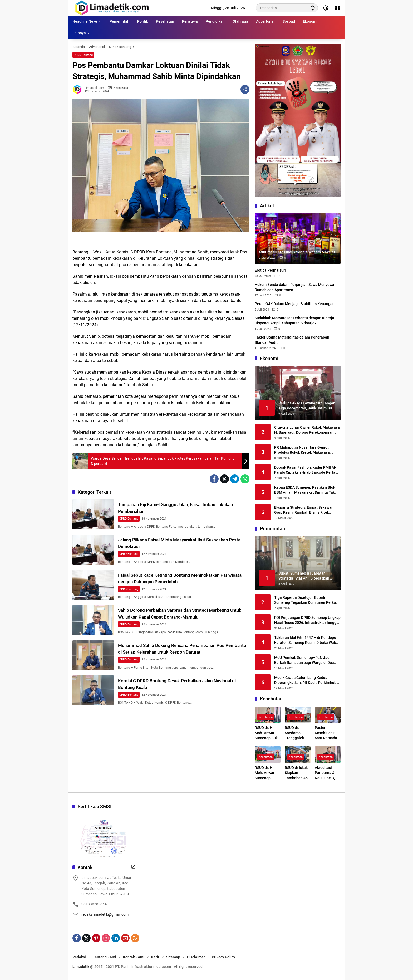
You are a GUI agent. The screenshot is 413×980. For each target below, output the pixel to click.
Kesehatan (266, 717)
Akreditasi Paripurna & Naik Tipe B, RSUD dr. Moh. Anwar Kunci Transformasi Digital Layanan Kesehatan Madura (326, 773)
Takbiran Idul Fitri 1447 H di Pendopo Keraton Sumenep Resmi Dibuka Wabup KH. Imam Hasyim (307, 640)
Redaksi (79, 957)
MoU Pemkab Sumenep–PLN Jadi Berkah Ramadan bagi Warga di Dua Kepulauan (304, 660)
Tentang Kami (104, 957)
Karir (155, 957)
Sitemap (173, 957)
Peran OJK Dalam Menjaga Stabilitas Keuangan (295, 304)
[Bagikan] (245, 89)
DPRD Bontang (83, 55)
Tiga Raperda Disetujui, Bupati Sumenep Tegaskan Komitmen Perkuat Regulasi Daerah (307, 600)
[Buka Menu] (337, 8)
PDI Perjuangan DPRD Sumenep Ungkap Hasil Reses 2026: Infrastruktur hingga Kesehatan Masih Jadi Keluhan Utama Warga (307, 620)
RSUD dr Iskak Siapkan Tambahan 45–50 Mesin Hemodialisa (297, 773)
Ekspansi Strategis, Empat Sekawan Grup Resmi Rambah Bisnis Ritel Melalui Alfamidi (304, 510)
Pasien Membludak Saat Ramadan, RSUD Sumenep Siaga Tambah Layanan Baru (328, 733)
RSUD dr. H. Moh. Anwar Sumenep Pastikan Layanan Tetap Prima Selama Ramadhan (267, 773)
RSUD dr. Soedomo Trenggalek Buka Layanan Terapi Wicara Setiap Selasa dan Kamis (297, 733)
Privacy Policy (223, 957)
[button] (312, 8)
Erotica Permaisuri (270, 270)
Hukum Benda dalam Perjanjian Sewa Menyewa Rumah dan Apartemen (294, 287)
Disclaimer (196, 957)
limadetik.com (95, 88)
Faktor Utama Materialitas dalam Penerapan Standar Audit (292, 340)
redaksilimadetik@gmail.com (105, 914)
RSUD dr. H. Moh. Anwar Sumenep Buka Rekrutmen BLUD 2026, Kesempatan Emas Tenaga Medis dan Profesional (267, 733)
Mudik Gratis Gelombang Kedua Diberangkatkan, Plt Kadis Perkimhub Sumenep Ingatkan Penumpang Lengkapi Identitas (305, 680)
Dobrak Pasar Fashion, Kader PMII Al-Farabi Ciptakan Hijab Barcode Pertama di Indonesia (307, 470)
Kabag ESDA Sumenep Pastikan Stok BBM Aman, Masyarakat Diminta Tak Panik (305, 490)
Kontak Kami (134, 957)
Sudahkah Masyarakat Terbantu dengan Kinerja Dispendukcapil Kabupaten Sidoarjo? (294, 321)
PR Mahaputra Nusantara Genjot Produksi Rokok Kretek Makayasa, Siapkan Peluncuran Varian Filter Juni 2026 (306, 450)
